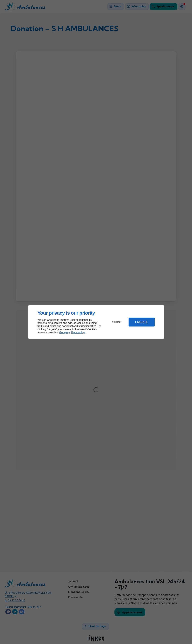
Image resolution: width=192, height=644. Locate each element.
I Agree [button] (142, 322)
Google (64, 332)
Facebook (77, 332)
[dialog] (96, 322)
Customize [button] (117, 322)
